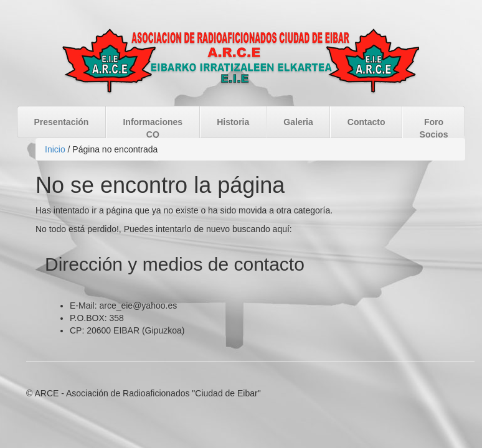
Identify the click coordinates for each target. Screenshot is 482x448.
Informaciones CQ (153, 128)
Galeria (298, 122)
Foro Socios (434, 128)
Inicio (55, 149)
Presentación (62, 122)
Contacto (366, 122)
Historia (233, 122)
